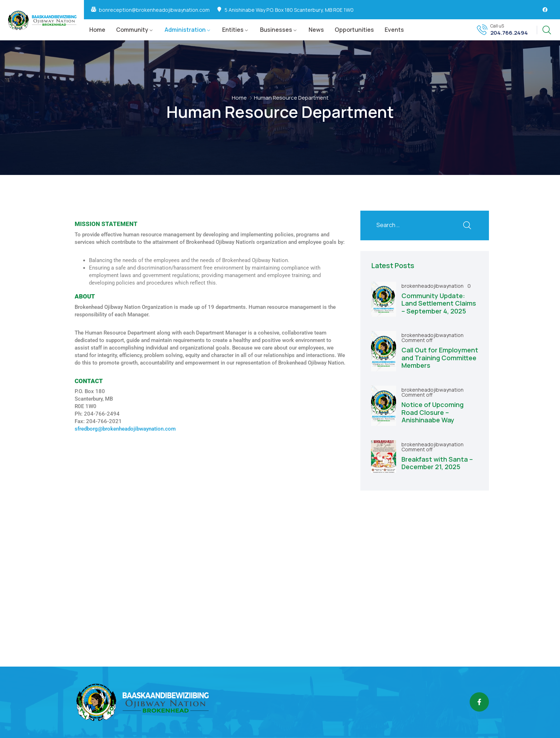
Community (132, 30)
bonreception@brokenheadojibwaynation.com (154, 10)
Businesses (276, 30)
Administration (185, 30)
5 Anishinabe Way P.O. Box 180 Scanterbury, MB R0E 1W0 (289, 10)
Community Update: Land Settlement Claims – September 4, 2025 (439, 303)
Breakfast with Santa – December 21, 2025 (437, 463)
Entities (233, 30)
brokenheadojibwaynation (433, 286)
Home (97, 30)
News (316, 30)
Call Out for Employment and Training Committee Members (440, 358)
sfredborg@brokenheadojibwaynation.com (125, 429)
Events (394, 30)
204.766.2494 (509, 33)
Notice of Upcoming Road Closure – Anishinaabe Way (432, 412)
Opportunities (354, 30)
